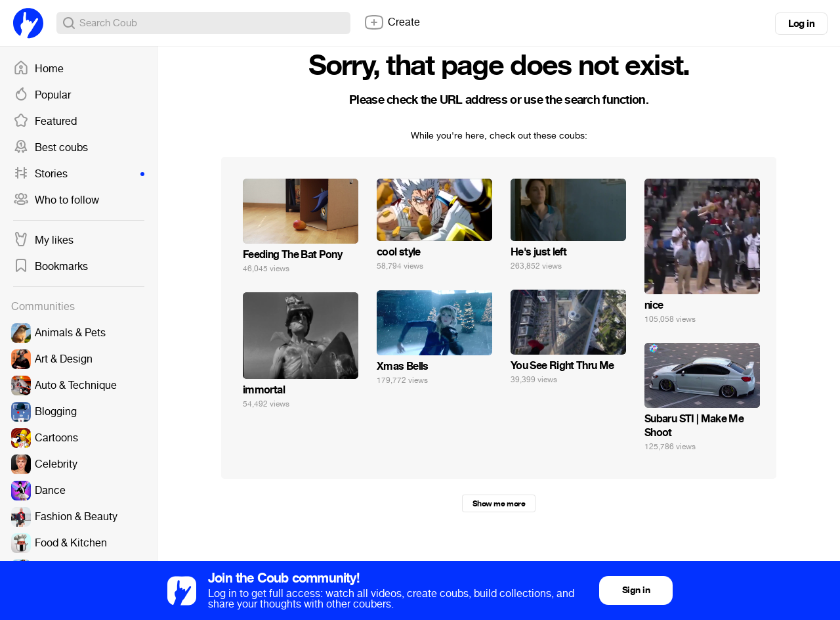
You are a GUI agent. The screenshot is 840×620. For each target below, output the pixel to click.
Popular (42, 95)
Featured (45, 122)
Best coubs (51, 148)
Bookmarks (51, 267)
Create (392, 22)
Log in (801, 24)
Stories (79, 174)
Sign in (636, 590)
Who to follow (56, 200)
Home (38, 69)
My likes (43, 240)
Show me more (499, 504)
